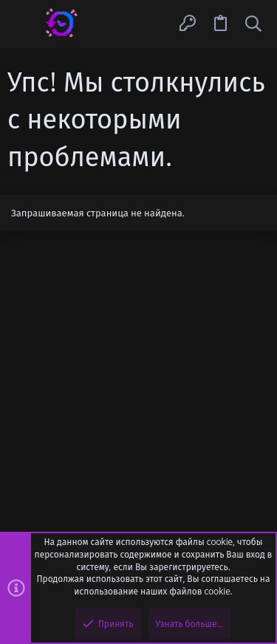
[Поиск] (253, 24)
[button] (24, 24)
